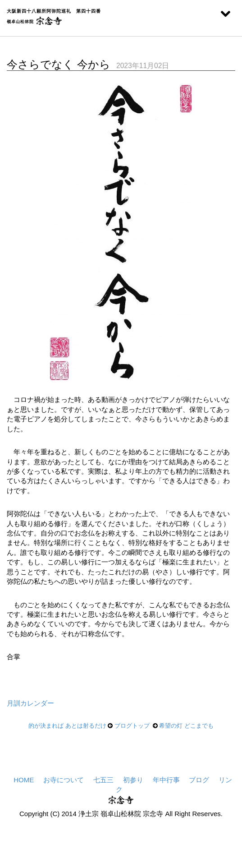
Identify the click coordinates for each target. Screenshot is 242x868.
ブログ (199, 780)
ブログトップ (132, 726)
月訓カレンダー (30, 703)
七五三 (103, 780)
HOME (24, 780)
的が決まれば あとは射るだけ (67, 726)
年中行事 (166, 780)
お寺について (64, 780)
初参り (133, 780)
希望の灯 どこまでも (186, 726)
